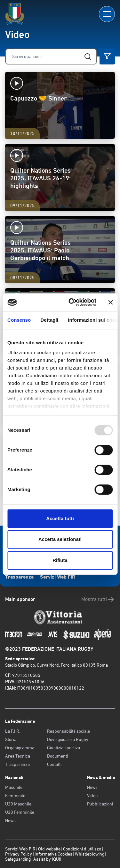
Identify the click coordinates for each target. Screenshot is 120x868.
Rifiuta (60, 560)
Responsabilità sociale (68, 731)
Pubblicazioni (100, 804)
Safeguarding (18, 859)
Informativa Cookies (53, 854)
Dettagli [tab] (49, 320)
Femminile (15, 796)
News (10, 820)
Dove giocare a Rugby (68, 739)
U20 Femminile (20, 812)
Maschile (14, 787)
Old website (49, 849)
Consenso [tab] (19, 320)
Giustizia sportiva (64, 748)
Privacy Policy (19, 854)
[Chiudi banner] (110, 302)
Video (92, 796)
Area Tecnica (18, 756)
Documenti (57, 756)
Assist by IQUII (47, 859)
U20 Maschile (18, 804)
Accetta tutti (60, 518)
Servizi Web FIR (58, 577)
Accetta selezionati (60, 539)
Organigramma (20, 748)
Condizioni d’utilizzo (82, 849)
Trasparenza (19, 577)
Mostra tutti (98, 599)
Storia (11, 739)
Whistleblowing (90, 854)
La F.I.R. (13, 731)
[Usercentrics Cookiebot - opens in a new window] (72, 302)
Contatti (54, 764)
